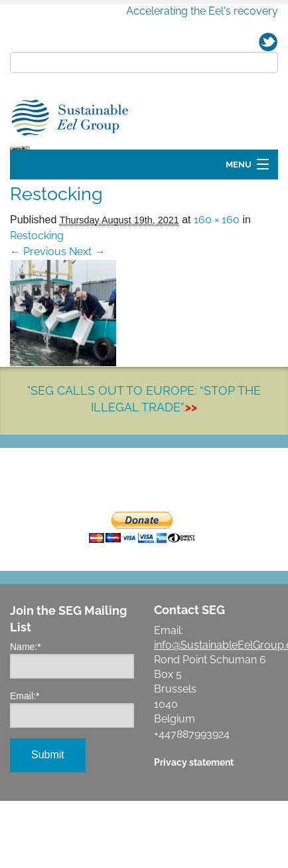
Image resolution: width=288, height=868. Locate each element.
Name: (26, 723)
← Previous (38, 328)
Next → (87, 328)
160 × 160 (217, 296)
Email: (25, 772)
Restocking (37, 312)
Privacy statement (194, 838)
